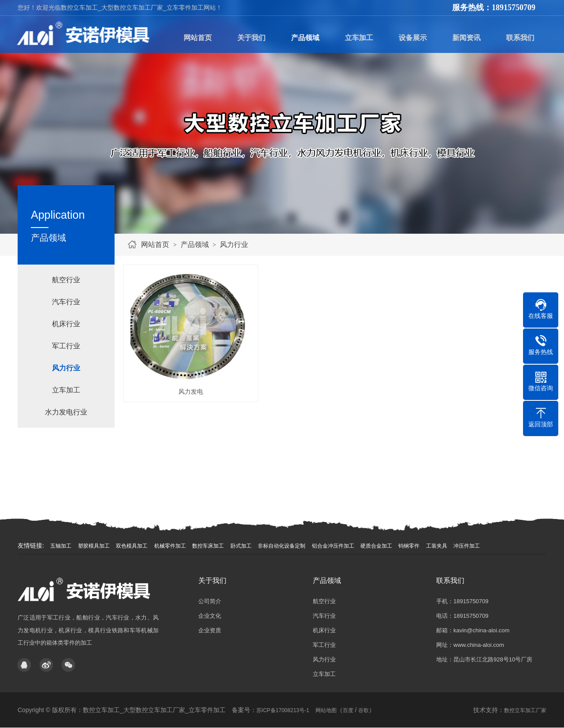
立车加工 (66, 390)
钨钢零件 (409, 546)
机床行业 (66, 324)
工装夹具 (437, 546)
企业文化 (210, 616)
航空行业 (66, 280)
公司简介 (210, 601)
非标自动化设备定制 (282, 546)
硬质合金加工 (376, 546)
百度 (348, 710)
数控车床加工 (208, 546)
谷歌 (364, 710)
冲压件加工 (467, 546)
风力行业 (234, 245)
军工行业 (66, 346)
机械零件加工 (170, 546)
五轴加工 (61, 546)
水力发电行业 (66, 412)
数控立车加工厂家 (525, 710)
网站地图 (326, 710)
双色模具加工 (132, 546)
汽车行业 (66, 302)
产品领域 (195, 245)
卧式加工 (241, 546)
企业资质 (210, 630)
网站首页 (155, 245)
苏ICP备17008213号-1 (283, 710)
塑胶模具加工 (94, 546)
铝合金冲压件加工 (333, 546)
